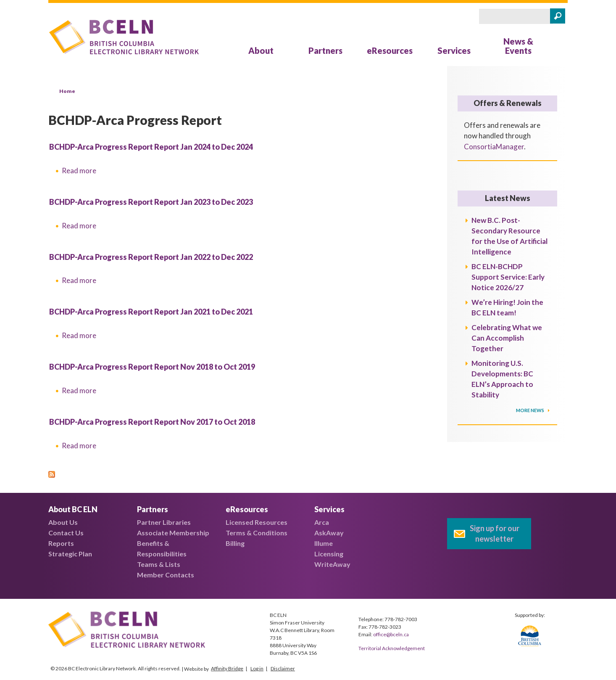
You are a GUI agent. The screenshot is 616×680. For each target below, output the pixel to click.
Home (67, 91)
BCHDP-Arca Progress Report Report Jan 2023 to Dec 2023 (151, 202)
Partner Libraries (164, 522)
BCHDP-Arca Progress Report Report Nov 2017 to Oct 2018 (152, 422)
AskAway (329, 533)
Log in (257, 668)
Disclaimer (283, 668)
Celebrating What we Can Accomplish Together (507, 338)
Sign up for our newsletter (495, 533)
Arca (322, 522)
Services (454, 50)
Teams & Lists (159, 564)
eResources (390, 50)
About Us (63, 522)
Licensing (329, 554)
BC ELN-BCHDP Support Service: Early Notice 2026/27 (508, 277)
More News (530, 410)
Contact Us (66, 533)
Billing (235, 543)
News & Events (518, 46)
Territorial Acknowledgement (392, 648)
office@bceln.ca (391, 634)
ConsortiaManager (494, 147)
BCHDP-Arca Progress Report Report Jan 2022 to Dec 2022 (151, 257)
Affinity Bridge (227, 668)
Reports (61, 543)
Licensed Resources (257, 522)
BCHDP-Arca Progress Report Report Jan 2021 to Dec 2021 (151, 312)
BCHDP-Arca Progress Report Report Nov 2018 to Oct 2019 (152, 367)
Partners (325, 50)
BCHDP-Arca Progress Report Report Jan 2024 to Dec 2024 (151, 147)
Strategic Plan (70, 554)
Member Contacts (166, 575)
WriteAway (332, 564)
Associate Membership (173, 533)
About (261, 50)
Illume (324, 543)
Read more (79, 171)
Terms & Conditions (257, 533)
